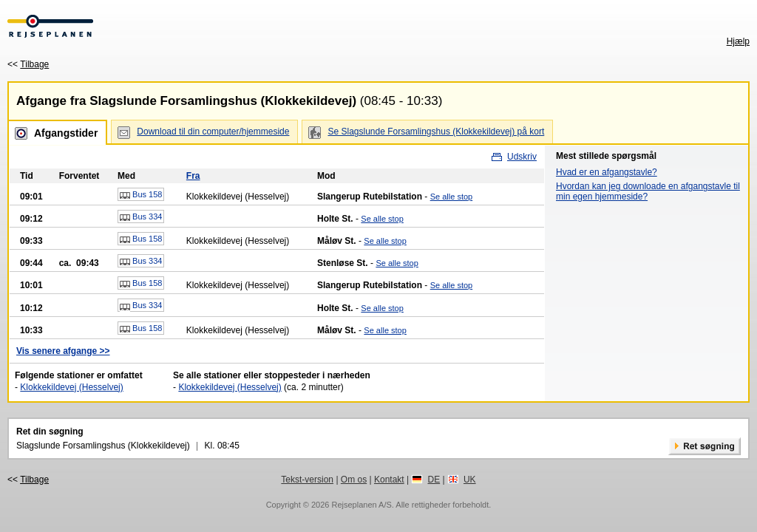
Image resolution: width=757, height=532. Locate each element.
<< (28, 64)
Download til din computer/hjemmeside (213, 132)
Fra (193, 176)
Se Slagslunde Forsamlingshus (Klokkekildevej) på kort (436, 132)
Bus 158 (141, 195)
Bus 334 (141, 217)
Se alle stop (451, 197)
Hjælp (738, 41)
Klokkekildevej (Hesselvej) (71, 387)
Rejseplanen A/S (361, 505)
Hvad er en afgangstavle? (607, 172)
